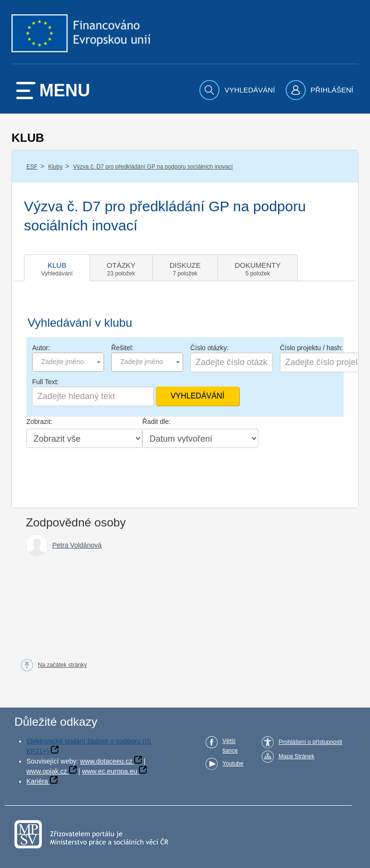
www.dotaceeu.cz (106, 761)
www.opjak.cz (47, 771)
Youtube (233, 764)
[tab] (57, 268)
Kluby (55, 167)
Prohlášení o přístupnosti (310, 742)
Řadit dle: (156, 422)
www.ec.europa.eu (110, 771)
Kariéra (37, 781)
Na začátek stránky (62, 665)
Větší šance (230, 746)
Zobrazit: (39, 422)
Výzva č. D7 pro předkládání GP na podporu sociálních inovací (153, 167)
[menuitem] (238, 90)
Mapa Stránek (296, 756)
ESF (32, 167)
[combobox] (68, 362)
